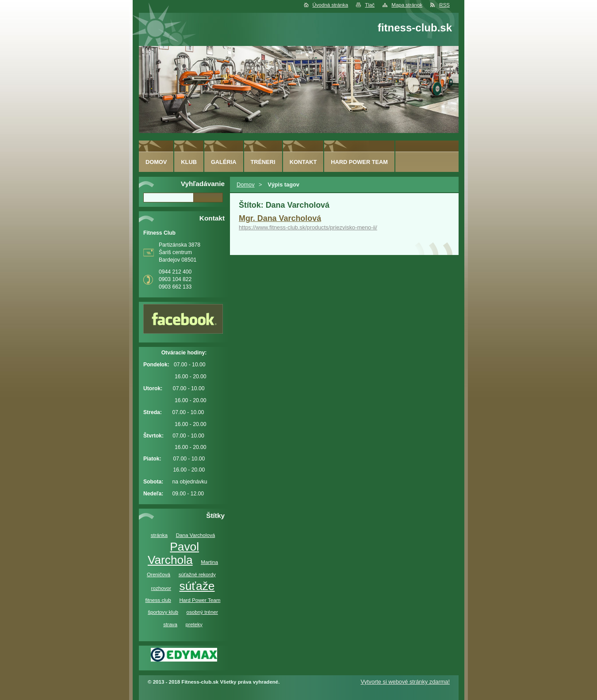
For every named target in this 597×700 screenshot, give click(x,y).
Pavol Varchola (173, 553)
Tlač (370, 5)
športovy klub (163, 612)
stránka (159, 535)
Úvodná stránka (331, 5)
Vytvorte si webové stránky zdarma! (405, 682)
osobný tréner (202, 612)
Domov (246, 185)
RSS (444, 5)
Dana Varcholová (196, 535)
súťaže (197, 586)
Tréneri (263, 162)
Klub (189, 162)
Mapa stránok (407, 5)
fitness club (158, 600)
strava (170, 624)
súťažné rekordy (197, 574)
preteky (194, 624)
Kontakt (303, 162)
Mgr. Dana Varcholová (280, 218)
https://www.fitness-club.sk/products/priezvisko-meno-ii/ (308, 227)
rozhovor (161, 588)
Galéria (224, 162)
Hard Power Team (200, 600)
